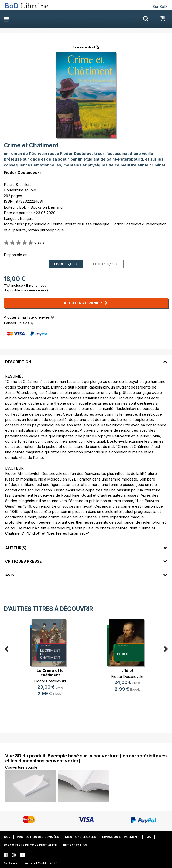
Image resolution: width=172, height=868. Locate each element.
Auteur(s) (16, 548)
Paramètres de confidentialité (30, 845)
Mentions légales (81, 837)
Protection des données (38, 837)
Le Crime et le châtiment (50, 673)
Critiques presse (23, 561)
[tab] (86, 359)
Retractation (75, 845)
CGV (7, 837)
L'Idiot (127, 670)
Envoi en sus (36, 285)
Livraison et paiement (121, 837)
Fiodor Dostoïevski (22, 173)
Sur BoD (160, 6)
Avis (10, 575)
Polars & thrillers (18, 184)
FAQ (149, 837)
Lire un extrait (84, 47)
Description (18, 362)
